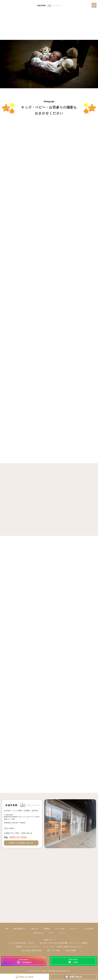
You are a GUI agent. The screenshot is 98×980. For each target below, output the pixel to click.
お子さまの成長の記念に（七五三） (22, 943)
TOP (7, 929)
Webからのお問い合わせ (21, 843)
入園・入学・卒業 (53, 950)
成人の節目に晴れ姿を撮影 (32, 950)
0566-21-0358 (15, 837)
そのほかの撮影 (70, 950)
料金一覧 (35, 929)
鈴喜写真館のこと (20, 929)
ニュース (61, 933)
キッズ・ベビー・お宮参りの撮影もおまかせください (63, 947)
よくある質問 (88, 929)
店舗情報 (47, 929)
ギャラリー (74, 929)
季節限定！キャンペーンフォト (27, 947)
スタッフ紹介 (60, 929)
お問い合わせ (38, 933)
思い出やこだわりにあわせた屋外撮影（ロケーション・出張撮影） (65, 943)
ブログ (51, 933)
